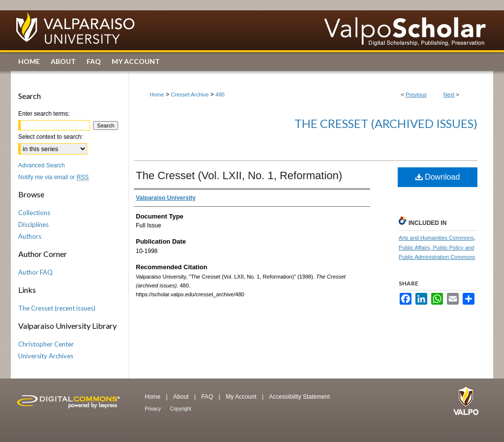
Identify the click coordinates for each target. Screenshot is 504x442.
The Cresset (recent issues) (57, 308)
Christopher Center (46, 344)
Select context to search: (50, 137)
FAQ (208, 397)
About (182, 397)
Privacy (154, 409)
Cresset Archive (190, 95)
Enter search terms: (44, 114)
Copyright (181, 409)
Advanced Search (42, 165)
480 (220, 95)
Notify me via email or (53, 177)
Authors (30, 236)
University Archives (46, 356)
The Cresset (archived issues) (386, 123)
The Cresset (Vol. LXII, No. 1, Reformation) (239, 175)
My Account (242, 397)
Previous (416, 95)
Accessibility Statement (299, 397)
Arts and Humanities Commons (436, 238)
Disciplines (33, 224)
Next (449, 95)
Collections (34, 213)
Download (438, 177)
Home (157, 95)
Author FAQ (35, 272)
